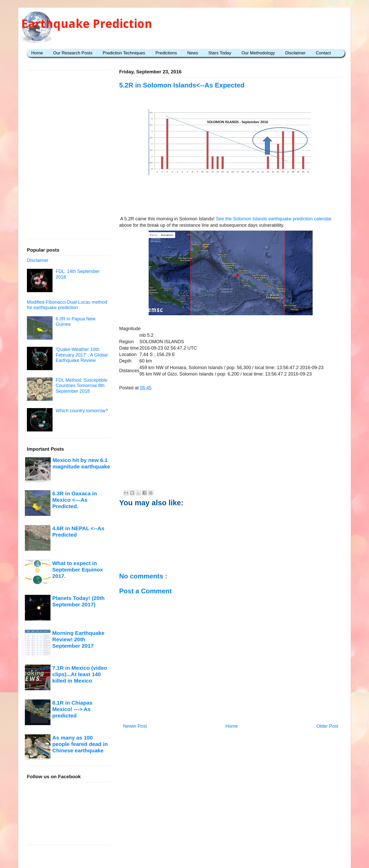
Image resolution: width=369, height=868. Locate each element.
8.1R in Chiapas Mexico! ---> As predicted (72, 709)
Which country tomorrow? (82, 411)
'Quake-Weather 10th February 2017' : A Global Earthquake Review (82, 355)
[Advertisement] (231, 193)
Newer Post (135, 726)
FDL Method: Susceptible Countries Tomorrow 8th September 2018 (81, 386)
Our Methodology (258, 53)
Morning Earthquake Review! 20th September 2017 (78, 639)
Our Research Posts (73, 53)
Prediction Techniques (124, 53)
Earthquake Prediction (87, 24)
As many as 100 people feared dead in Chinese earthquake (80, 744)
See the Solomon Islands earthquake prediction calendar (274, 219)
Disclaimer (295, 53)
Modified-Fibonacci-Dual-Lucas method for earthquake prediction (67, 305)
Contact (323, 53)
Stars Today (220, 53)
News (193, 53)
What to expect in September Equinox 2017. (78, 570)
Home (37, 53)
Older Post (327, 726)
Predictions (166, 53)
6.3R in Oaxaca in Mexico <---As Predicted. (75, 500)
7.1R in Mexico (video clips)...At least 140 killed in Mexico (80, 674)
